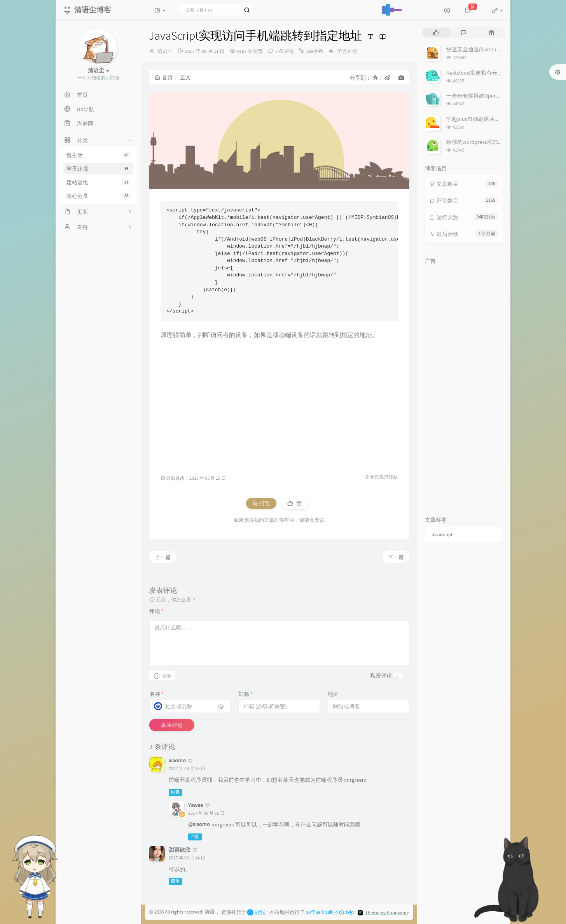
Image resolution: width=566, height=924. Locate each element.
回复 (175, 792)
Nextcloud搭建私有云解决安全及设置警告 (496, 73)
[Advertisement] (279, 403)
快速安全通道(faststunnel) (477, 49)
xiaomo (177, 760)
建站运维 (98, 182)
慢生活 (98, 155)
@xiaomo (199, 824)
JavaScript (442, 534)
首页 (164, 77)
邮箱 (245, 694)
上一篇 (162, 557)
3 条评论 (285, 51)
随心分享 (98, 196)
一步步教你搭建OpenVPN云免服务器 (490, 96)
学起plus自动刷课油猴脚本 (479, 119)
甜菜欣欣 (180, 850)
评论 (156, 611)
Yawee (196, 805)
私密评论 (381, 676)
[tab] (436, 32)
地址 (333, 694)
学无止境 (98, 169)
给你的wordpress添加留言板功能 (486, 142)
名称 (156, 694)
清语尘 (165, 51)
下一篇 (396, 557)
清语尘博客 (217, 912)
